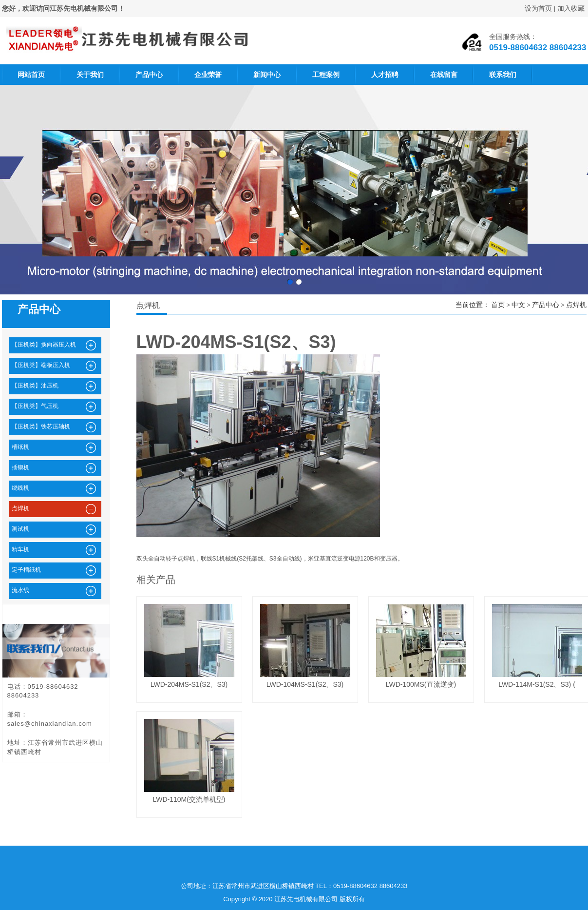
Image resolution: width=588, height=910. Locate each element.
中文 (518, 305)
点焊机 (576, 305)
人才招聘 (385, 75)
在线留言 (444, 75)
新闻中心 (267, 75)
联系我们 (503, 75)
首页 (498, 305)
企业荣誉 (208, 75)
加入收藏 (571, 8)
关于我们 (90, 75)
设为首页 (538, 8)
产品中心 (149, 75)
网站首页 (31, 75)
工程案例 (326, 75)
